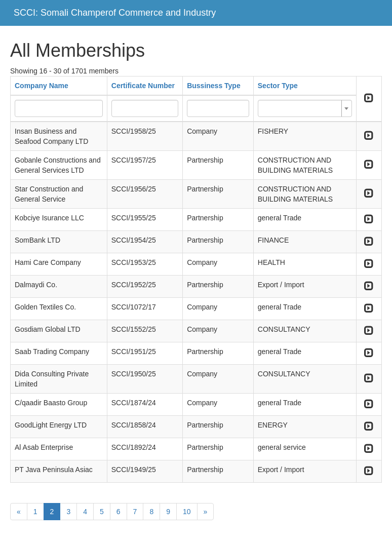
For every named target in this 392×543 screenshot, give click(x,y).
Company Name (42, 86)
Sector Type (278, 86)
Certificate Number (143, 86)
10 (187, 512)
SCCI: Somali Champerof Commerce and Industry (115, 13)
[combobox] (305, 108)
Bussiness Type (214, 86)
